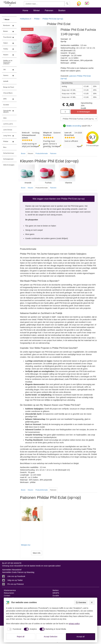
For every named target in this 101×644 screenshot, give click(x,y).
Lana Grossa (8, 130)
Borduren (7, 25)
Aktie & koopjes (9, 165)
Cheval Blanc (8, 93)
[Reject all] (92, 602)
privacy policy (74, 624)
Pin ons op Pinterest (16, 584)
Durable (6, 105)
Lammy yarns (8, 124)
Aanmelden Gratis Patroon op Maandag (18, 572)
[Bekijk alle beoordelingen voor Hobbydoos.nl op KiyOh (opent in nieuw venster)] (79, 3)
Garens (6, 75)
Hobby (6, 49)
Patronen (49, 10)
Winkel (36, 10)
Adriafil (6, 81)
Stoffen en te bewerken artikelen (8, 62)
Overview (81, 602)
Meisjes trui (26, 545)
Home (25, 10)
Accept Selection (51, 637)
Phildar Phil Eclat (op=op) (53, 19)
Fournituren (7, 37)
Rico (5, 147)
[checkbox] (14, 629)
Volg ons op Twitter (15, 580)
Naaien (6, 55)
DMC (5, 99)
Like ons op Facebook (16, 576)
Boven (23, 154)
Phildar (6, 141)
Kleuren (30, 154)
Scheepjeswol (8, 159)
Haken (6, 43)
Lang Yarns (7, 136)
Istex (5, 118)
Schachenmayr (9, 153)
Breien (6, 31)
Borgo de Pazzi (9, 87)
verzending (74, 126)
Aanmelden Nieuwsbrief (12, 570)
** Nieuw (6, 20)
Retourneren (9, 593)
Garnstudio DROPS (7, 111)
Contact (7, 596)
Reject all (21, 637)
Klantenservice (10, 590)
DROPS (56, 593)
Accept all (81, 637)
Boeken (62, 10)
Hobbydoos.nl (26, 19)
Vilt (4, 70)
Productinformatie (42, 154)
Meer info (37, 553)
